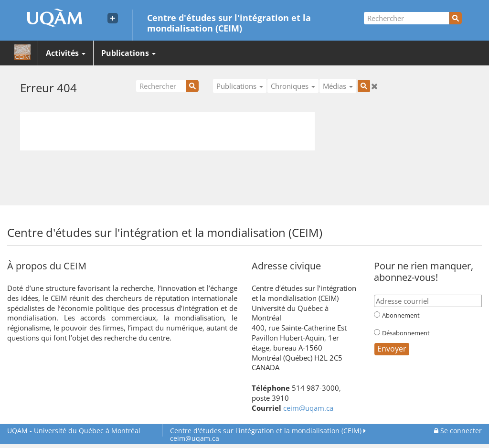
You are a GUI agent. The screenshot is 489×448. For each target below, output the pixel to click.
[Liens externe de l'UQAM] (113, 18)
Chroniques (293, 86)
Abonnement (401, 315)
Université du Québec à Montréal (74, 431)
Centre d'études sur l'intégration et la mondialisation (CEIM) (229, 22)
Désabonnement (406, 333)
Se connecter (458, 431)
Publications (128, 53)
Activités (66, 53)
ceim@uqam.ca (308, 408)
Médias (338, 86)
